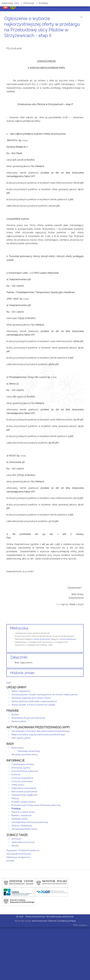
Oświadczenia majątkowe (24, 795)
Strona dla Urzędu (23, 921)
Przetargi (16, 809)
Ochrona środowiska (22, 781)
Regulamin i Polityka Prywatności (23, 850)
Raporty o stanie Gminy (23, 812)
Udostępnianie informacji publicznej (30, 822)
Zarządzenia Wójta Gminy (24, 829)
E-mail (83, 41)
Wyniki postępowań (68, 639)
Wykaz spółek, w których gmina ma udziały (33, 705)
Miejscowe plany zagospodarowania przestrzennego (38, 735)
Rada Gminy (18, 748)
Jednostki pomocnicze (23, 842)
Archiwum (16, 839)
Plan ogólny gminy (21, 738)
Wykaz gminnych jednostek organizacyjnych (34, 701)
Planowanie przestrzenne (24, 792)
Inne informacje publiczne (25, 771)
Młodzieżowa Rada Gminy (25, 755)
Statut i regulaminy (21, 691)
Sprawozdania (19, 721)
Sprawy (15, 846)
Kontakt (10, 861)
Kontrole (16, 775)
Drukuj (79, 41)
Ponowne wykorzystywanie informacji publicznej (36, 805)
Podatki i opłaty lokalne (23, 802)
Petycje (15, 798)
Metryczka (19, 628)
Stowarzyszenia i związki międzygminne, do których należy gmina (44, 695)
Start (9, 683)
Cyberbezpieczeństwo (23, 764)
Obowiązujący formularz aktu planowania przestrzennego (41, 731)
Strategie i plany (20, 819)
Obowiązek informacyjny (19, 854)
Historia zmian (22, 673)
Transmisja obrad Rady (29, 751)
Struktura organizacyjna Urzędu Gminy (31, 698)
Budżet (15, 715)
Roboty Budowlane (42, 639)
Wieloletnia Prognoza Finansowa (28, 718)
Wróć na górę (80, 925)
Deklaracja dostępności (18, 857)
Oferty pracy (18, 785)
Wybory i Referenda (22, 826)
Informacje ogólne (21, 768)
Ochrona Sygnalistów (22, 778)
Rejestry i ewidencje (21, 815)
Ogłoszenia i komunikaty (24, 788)
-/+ (81, 17)
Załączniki (19, 657)
